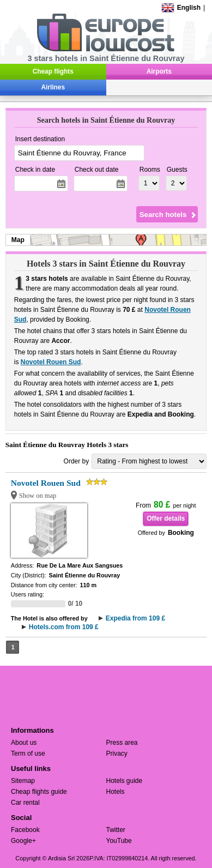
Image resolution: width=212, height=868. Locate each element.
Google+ (23, 841)
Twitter (116, 830)
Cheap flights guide (39, 792)
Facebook (25, 830)
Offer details (166, 519)
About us (24, 743)
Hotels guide (125, 781)
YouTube (119, 841)
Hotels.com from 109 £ (64, 627)
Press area (122, 743)
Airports (159, 71)
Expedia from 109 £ (135, 618)
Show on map (38, 496)
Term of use (28, 754)
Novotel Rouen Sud (51, 362)
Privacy (117, 754)
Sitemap (23, 781)
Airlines (53, 87)
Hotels (116, 792)
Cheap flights (53, 71)
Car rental (25, 803)
